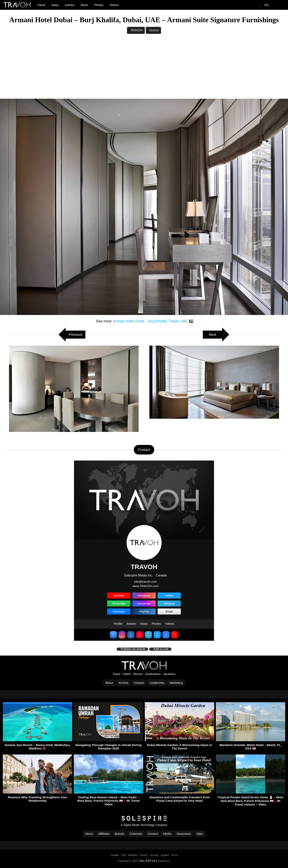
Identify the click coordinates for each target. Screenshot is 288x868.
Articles (70, 5)
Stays (55, 5)
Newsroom (184, 834)
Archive (123, 683)
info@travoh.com (145, 582)
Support (165, 855)
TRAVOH (136, 30)
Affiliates (104, 834)
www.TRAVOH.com (145, 586)
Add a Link (161, 649)
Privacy (144, 855)
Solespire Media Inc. (138, 575)
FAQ (124, 855)
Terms (174, 855)
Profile (118, 624)
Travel (41, 5)
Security (154, 855)
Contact (139, 683)
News (84, 5)
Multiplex (133, 855)
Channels (136, 834)
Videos (114, 5)
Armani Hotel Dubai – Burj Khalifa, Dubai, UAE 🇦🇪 (153, 321)
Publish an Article (133, 649)
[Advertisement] (144, 69)
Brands (120, 834)
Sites (199, 834)
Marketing (176, 683)
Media (167, 834)
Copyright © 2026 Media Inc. (144, 861)
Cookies (115, 855)
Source (154, 30)
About (109, 683)
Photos (99, 5)
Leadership (157, 683)
